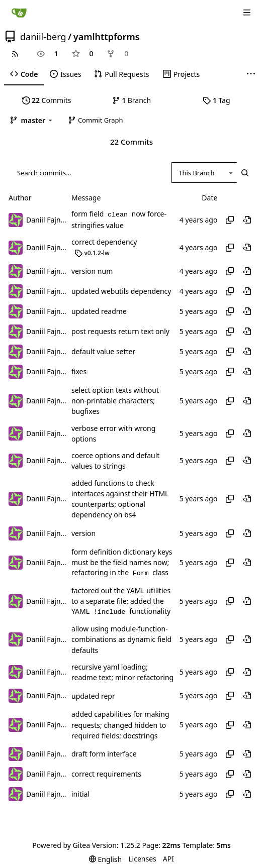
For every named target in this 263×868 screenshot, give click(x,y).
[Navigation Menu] (248, 12)
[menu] (105, 859)
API (168, 859)
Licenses (142, 859)
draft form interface (104, 754)
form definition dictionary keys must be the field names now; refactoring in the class (122, 562)
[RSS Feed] (15, 54)
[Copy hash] (230, 220)
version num (92, 271)
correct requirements (106, 774)
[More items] (251, 74)
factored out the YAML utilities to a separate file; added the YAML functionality (121, 601)
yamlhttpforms (107, 37)
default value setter (103, 351)
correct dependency (104, 242)
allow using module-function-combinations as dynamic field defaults (121, 639)
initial (80, 794)
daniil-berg (43, 37)
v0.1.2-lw (92, 253)
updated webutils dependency (121, 291)
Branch (132, 100)
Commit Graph (95, 120)
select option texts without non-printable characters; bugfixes (115, 401)
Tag (216, 100)
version (83, 533)
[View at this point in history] (247, 220)
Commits (47, 100)
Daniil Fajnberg (46, 220)
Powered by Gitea (61, 845)
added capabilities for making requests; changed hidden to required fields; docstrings (120, 725)
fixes (79, 371)
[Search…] (245, 172)
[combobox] (204, 172)
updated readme (99, 311)
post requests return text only (120, 331)
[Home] (19, 13)
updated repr (93, 696)
